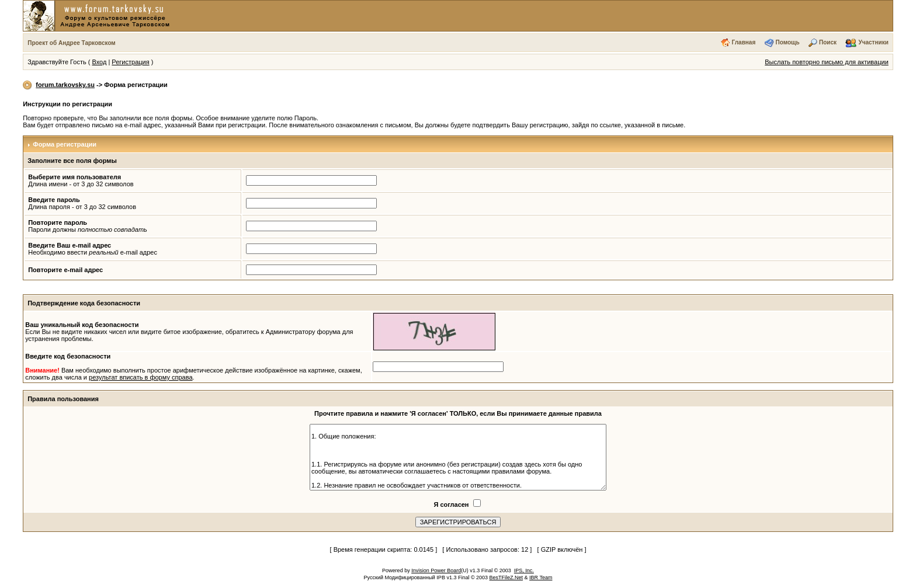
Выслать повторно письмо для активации (827, 62)
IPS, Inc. (524, 570)
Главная (744, 42)
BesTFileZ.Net (506, 577)
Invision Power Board (436, 570)
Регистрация (130, 62)
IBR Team (541, 577)
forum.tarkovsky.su (65, 85)
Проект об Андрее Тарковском (72, 43)
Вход (99, 62)
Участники (873, 42)
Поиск (828, 42)
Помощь (788, 42)
